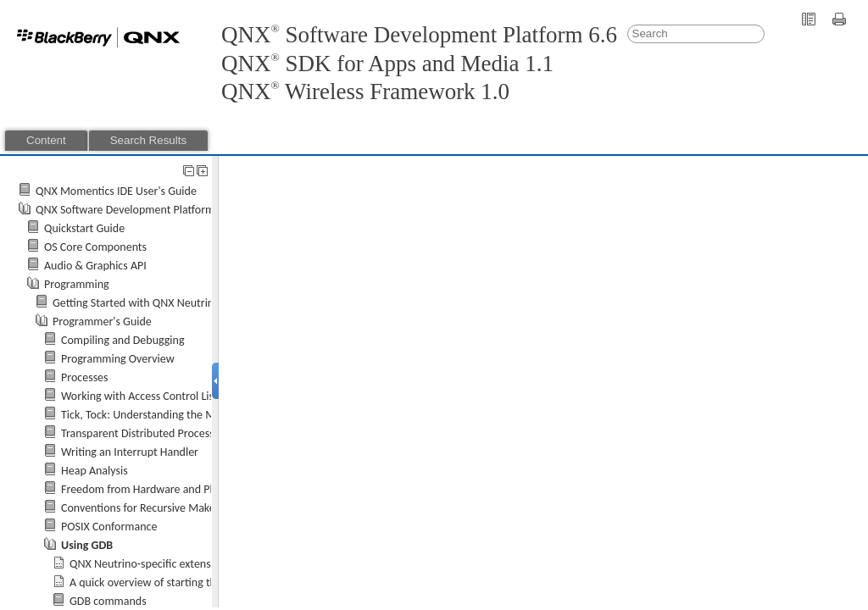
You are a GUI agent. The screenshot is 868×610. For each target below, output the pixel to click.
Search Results (148, 140)
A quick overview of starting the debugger (170, 582)
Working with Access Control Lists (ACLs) (158, 396)
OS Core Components (95, 247)
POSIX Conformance (109, 527)
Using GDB (87, 545)
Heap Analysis (95, 471)
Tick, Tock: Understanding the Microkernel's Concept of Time (207, 415)
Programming (77, 284)
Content (46, 140)
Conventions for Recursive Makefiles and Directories (186, 508)
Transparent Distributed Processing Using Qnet (173, 433)
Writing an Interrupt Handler (130, 452)
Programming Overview (118, 359)
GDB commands (108, 601)
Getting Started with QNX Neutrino (136, 303)
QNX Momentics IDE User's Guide (116, 191)
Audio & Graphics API (95, 266)
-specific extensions (150, 564)
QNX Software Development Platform (125, 210)
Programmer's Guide (102, 322)
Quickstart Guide (84, 228)
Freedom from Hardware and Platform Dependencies (189, 489)
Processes (85, 377)
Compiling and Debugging (122, 340)
